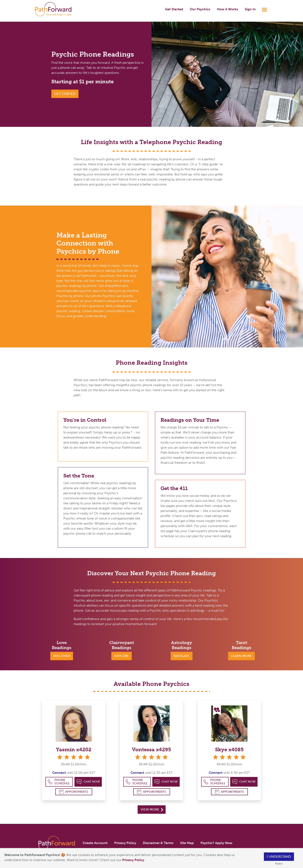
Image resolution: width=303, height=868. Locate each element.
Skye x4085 (229, 749)
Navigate (182, 656)
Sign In (250, 9)
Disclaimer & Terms (158, 843)
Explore (122, 656)
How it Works (227, 9)
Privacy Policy (134, 860)
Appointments (74, 792)
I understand (279, 857)
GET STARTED (65, 94)
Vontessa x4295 (151, 749)
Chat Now (88, 782)
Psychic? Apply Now (216, 843)
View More (152, 809)
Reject (279, 863)
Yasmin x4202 (74, 749)
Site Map (187, 843)
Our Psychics (200, 9)
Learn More (241, 656)
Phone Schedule (59, 782)
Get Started (174, 9)
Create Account (95, 843)
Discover (62, 656)
